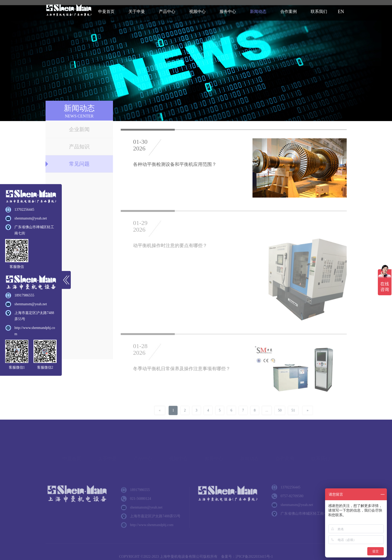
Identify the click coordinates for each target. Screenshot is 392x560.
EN (341, 12)
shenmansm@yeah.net (31, 218)
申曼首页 (106, 11)
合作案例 (289, 11)
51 (293, 416)
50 (280, 416)
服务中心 (228, 11)
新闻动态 (258, 11)
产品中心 (167, 11)
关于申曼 (137, 11)
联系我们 (319, 11)
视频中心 (197, 11)
